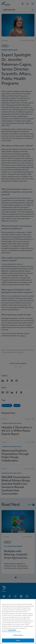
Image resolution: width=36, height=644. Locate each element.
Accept (18, 640)
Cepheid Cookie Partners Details (11, 632)
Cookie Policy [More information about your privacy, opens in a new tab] (12, 630)
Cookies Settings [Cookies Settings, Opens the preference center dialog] (18, 635)
